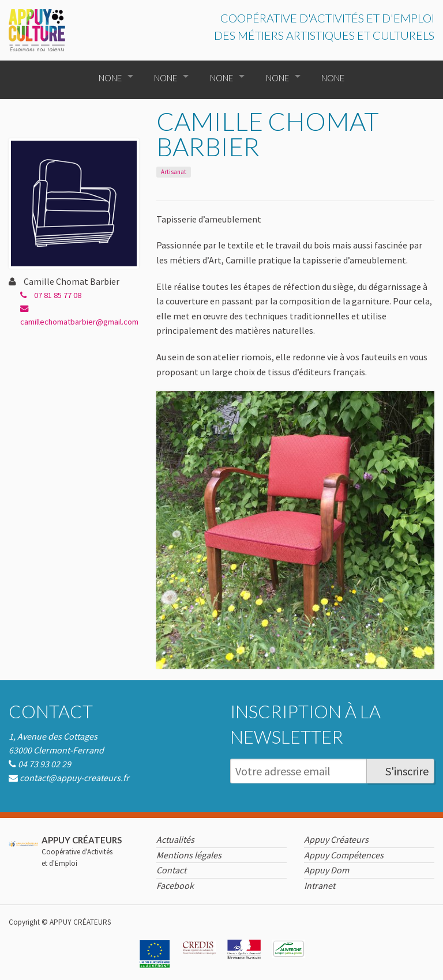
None (110, 78)
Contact (51, 711)
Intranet (320, 885)
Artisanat (174, 172)
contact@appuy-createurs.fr (74, 778)
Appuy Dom (326, 870)
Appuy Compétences (344, 855)
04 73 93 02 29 (44, 764)
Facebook (175, 885)
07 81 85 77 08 (51, 295)
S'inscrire (407, 771)
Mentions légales (189, 855)
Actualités (175, 839)
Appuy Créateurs (336, 839)
